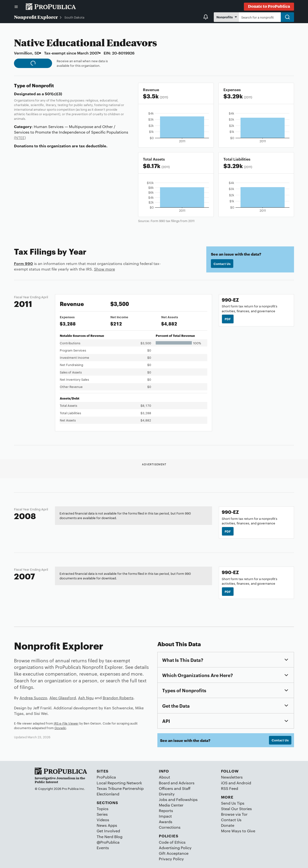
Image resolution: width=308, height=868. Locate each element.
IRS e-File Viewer (66, 723)
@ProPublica (108, 842)
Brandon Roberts (118, 698)
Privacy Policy (171, 859)
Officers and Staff (175, 788)
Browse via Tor (234, 814)
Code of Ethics (172, 842)
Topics (103, 809)
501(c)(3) (54, 94)
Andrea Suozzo (33, 698)
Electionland (108, 794)
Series (102, 814)
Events (103, 848)
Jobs (163, 799)
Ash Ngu (86, 698)
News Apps (107, 825)
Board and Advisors (177, 783)
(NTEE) (20, 138)
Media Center (171, 805)
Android (244, 783)
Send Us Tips (233, 803)
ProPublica (106, 777)
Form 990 (23, 263)
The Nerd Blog (110, 837)
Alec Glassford (63, 698)
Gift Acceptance (174, 853)
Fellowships (187, 799)
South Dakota (74, 17)
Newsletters (232, 777)
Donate (228, 825)
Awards (166, 822)
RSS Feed (230, 788)
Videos (103, 820)
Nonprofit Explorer (36, 17)
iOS (224, 783)
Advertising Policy (175, 848)
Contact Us (222, 264)
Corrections (170, 827)
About (164, 777)
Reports (166, 810)
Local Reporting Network (119, 783)
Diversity (167, 794)
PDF (228, 319)
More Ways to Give (238, 831)
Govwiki (60, 728)
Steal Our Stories (236, 809)
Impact (165, 816)
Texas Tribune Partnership (120, 788)
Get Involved (108, 831)
